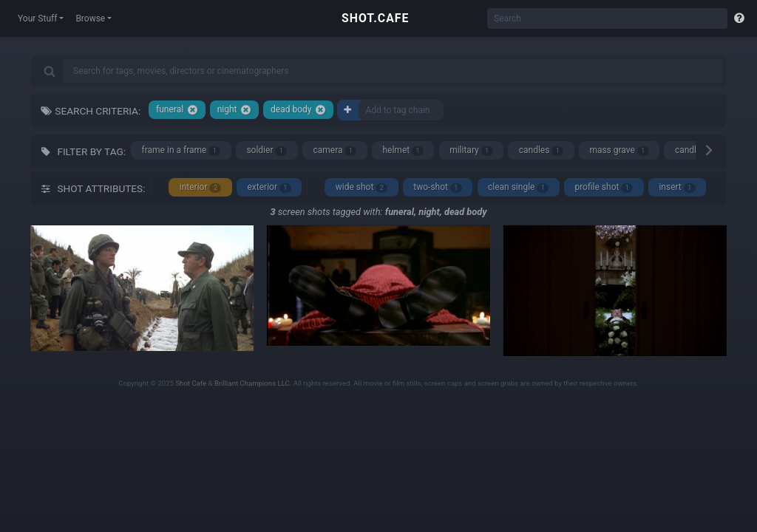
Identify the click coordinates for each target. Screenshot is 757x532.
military (471, 150)
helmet (403, 150)
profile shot (604, 187)
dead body (298, 110)
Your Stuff (37, 18)
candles (542, 150)
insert (677, 187)
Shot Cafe (191, 383)
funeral (177, 110)
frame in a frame (181, 150)
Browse (90, 18)
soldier (267, 150)
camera (335, 150)
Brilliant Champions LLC (252, 383)
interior (201, 187)
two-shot (438, 187)
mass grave (619, 150)
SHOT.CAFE (375, 18)
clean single (518, 187)
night (235, 110)
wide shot (361, 187)
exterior (269, 187)
